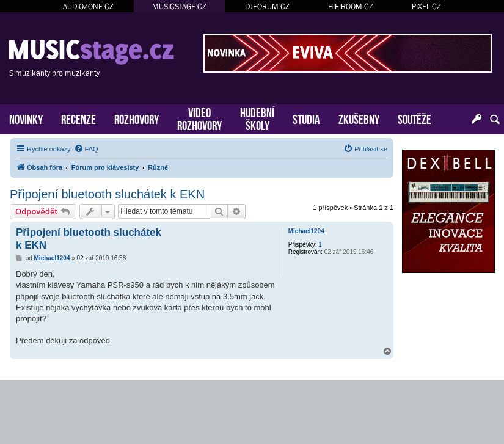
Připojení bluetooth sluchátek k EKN (107, 194)
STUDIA (306, 118)
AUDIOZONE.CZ (88, 6)
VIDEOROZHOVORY (199, 118)
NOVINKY (26, 118)
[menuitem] (86, 149)
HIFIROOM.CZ (351, 6)
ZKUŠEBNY (359, 118)
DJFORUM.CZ (267, 6)
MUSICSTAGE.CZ (179, 6)
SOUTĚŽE (415, 118)
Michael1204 (306, 231)
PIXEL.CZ (426, 6)
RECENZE (79, 118)
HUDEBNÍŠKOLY (257, 118)
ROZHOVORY (137, 118)
